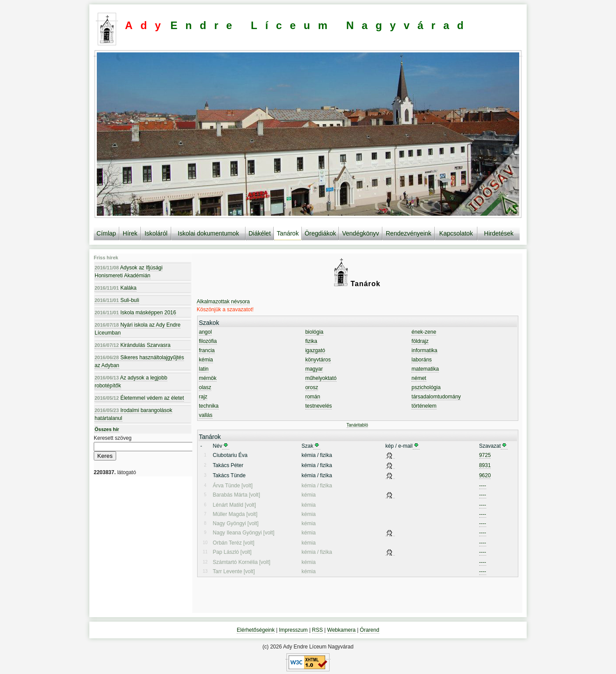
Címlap (106, 233)
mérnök (208, 378)
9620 (485, 475)
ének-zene (424, 332)
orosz (312, 387)
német (419, 378)
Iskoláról (156, 233)
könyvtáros (318, 360)
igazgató (315, 350)
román (313, 397)
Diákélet (260, 233)
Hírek (130, 233)
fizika (311, 341)
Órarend (370, 630)
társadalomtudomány (436, 397)
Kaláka (115, 288)
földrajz (420, 341)
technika (209, 406)
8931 (485, 465)
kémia (206, 360)
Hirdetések (499, 233)
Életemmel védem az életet (139, 398)
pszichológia (426, 387)
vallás (206, 415)
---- (483, 486)
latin (204, 369)
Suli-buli (117, 300)
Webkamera (341, 630)
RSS (317, 630)
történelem (424, 406)
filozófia (208, 341)
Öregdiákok (320, 233)
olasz (205, 387)
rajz (203, 397)
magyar (314, 369)
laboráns (422, 360)
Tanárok (288, 233)
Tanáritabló (357, 425)
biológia (314, 332)
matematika (425, 369)
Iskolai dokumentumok (208, 233)
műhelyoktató (321, 378)
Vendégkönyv (360, 233)
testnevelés (319, 406)
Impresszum (293, 630)
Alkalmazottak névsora (223, 302)
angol (205, 332)
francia (207, 350)
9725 (485, 455)
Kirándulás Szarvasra (132, 345)
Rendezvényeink (409, 233)
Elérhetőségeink (256, 630)
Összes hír (107, 429)
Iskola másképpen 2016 (135, 313)
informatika (424, 350)
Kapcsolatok (456, 233)
